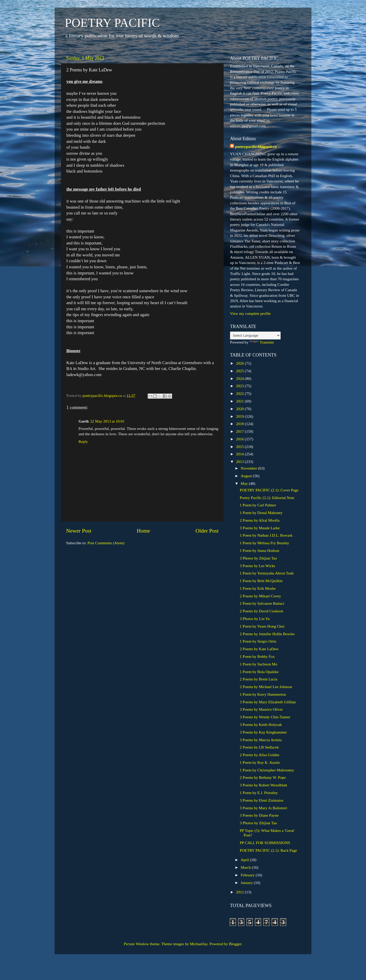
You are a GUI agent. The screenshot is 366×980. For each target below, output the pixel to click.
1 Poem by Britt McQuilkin (261, 581)
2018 (240, 424)
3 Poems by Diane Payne (259, 815)
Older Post (207, 531)
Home (143, 531)
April (245, 860)
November (249, 468)
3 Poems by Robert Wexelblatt (263, 785)
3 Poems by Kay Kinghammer (263, 732)
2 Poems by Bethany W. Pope (263, 777)
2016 (240, 439)
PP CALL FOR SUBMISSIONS (265, 843)
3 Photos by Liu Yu (255, 619)
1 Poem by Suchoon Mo (258, 664)
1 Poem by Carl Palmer (258, 505)
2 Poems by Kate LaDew (259, 649)
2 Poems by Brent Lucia (258, 679)
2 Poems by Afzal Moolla (260, 520)
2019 (240, 416)
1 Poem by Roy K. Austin (260, 762)
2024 (240, 378)
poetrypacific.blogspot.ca (256, 146)
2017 (240, 431)
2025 (240, 371)
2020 (240, 409)
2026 (240, 363)
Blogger (235, 944)
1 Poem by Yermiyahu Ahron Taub (267, 573)
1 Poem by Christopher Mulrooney (267, 770)
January (247, 883)
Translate (262, 342)
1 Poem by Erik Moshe (258, 588)
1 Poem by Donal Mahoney (261, 513)
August (247, 476)
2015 (240, 447)
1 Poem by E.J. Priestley (259, 793)
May (245, 483)
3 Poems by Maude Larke (260, 528)
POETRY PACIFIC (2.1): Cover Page (269, 490)
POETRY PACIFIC (112, 23)
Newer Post (79, 531)
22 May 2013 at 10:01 (107, 421)
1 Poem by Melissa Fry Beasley (264, 543)
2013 (240, 462)
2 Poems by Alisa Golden (260, 755)
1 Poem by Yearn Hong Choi (262, 626)
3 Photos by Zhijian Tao (258, 558)
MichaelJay (199, 944)
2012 (240, 892)
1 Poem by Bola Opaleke (259, 672)
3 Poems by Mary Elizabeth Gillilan (268, 702)
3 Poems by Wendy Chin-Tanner (265, 717)
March (246, 867)
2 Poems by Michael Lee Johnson (266, 687)
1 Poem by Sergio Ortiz (258, 641)
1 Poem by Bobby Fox (257, 656)
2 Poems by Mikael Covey (260, 596)
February (248, 875)
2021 (240, 401)
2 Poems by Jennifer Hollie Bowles (267, 634)
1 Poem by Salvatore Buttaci (262, 603)
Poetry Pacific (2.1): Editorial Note (267, 498)
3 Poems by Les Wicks (257, 566)
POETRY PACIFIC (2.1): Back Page (268, 850)
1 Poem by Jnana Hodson (260, 550)
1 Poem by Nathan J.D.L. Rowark (266, 535)
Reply (83, 441)
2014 (240, 454)
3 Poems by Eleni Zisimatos (262, 800)
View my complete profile (250, 313)
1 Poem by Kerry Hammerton (263, 694)
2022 (240, 393)
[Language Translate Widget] (255, 336)
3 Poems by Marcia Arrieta (261, 740)
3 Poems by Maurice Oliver (261, 709)
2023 (240, 386)
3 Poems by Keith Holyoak (261, 725)
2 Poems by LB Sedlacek (259, 747)
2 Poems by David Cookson (261, 611)
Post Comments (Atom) (106, 543)
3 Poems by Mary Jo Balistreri (263, 808)
